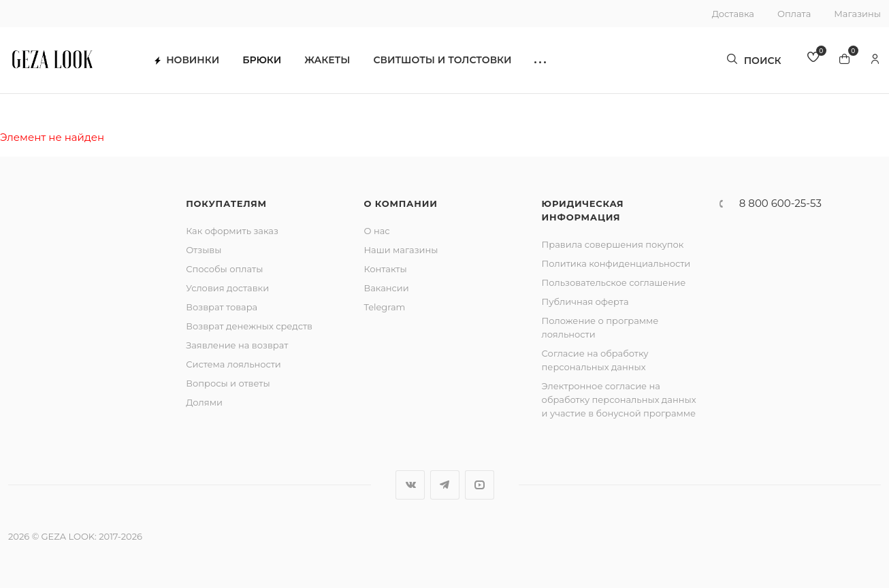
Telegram (384, 307)
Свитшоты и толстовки (450, 62)
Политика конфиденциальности (616, 263)
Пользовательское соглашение (614, 282)
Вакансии (386, 288)
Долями (204, 402)
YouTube (480, 485)
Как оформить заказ (232, 231)
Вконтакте (410, 485)
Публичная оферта (585, 301)
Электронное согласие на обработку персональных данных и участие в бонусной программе (619, 399)
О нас (376, 231)
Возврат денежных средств (249, 326)
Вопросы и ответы (228, 383)
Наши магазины (401, 250)
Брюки (269, 62)
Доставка (733, 14)
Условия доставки (227, 288)
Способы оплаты (224, 269)
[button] (548, 62)
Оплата (794, 14)
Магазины (857, 14)
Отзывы (204, 250)
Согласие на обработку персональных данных (595, 360)
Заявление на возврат (237, 345)
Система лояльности (233, 364)
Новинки (194, 62)
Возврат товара (222, 307)
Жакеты (335, 62)
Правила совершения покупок (613, 244)
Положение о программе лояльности (600, 327)
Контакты (385, 269)
